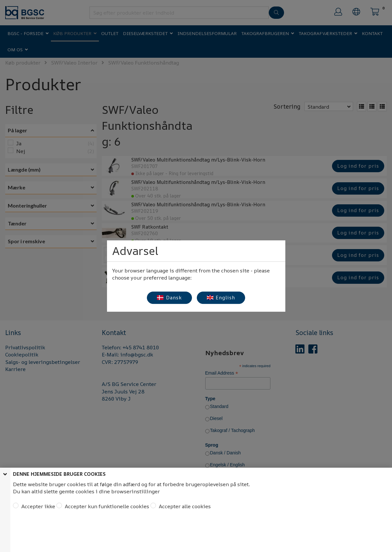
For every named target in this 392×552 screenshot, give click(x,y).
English (221, 298)
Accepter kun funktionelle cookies (106, 506)
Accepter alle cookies (184, 506)
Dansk (169, 298)
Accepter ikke (38, 506)
